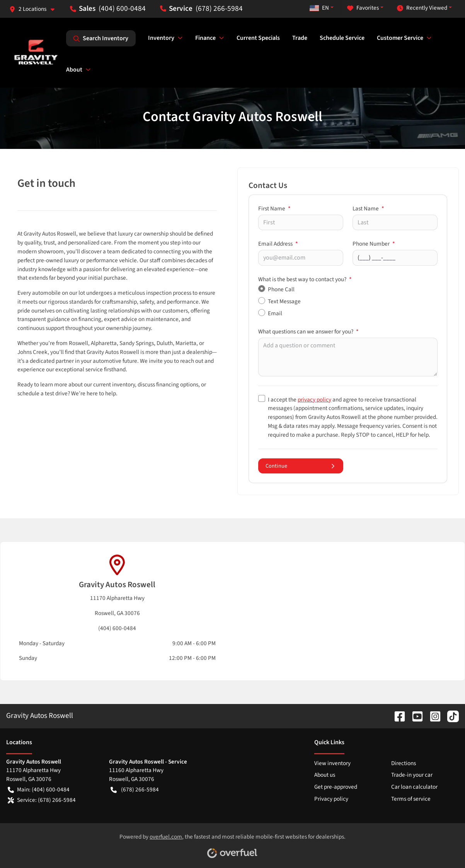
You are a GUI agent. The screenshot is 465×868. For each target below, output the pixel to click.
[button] (35, 9)
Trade (300, 38)
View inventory (332, 763)
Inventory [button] (161, 38)
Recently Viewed (422, 8)
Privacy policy (331, 799)
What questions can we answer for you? (308, 331)
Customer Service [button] (400, 38)
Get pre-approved (336, 787)
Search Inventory (101, 38)
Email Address (278, 244)
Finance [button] (205, 38)
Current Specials (258, 38)
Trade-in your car (412, 775)
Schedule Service (342, 38)
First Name (274, 208)
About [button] (74, 70)
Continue (301, 466)
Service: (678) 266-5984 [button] (42, 800)
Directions (404, 763)
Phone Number (374, 244)
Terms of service (411, 799)
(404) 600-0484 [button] (108, 9)
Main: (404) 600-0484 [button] (39, 790)
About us (325, 775)
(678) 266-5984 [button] (201, 9)
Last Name (368, 208)
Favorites (363, 8)
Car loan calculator (414, 787)
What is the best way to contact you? (305, 279)
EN (319, 8)
